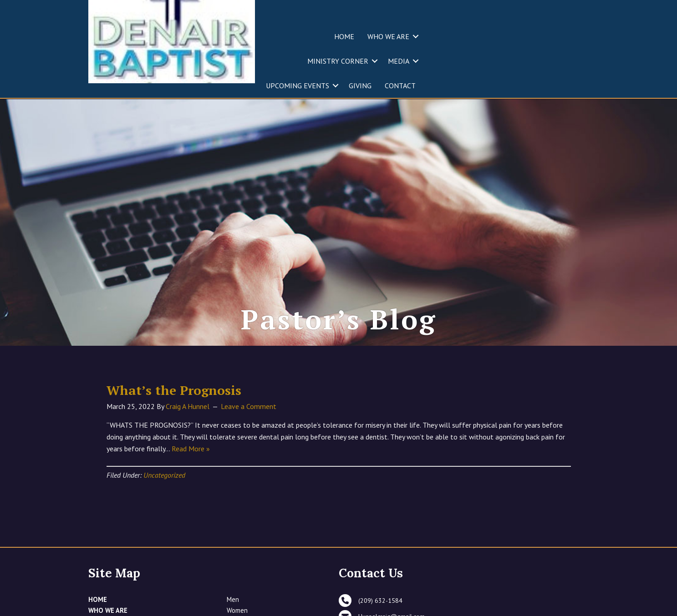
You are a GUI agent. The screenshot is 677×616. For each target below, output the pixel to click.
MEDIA (399, 61)
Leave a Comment (249, 459)
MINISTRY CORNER (338, 61)
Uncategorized (164, 528)
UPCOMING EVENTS (298, 86)
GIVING (360, 86)
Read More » (191, 502)
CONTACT (400, 86)
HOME (344, 36)
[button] (416, 36)
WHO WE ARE (388, 36)
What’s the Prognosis (174, 443)
